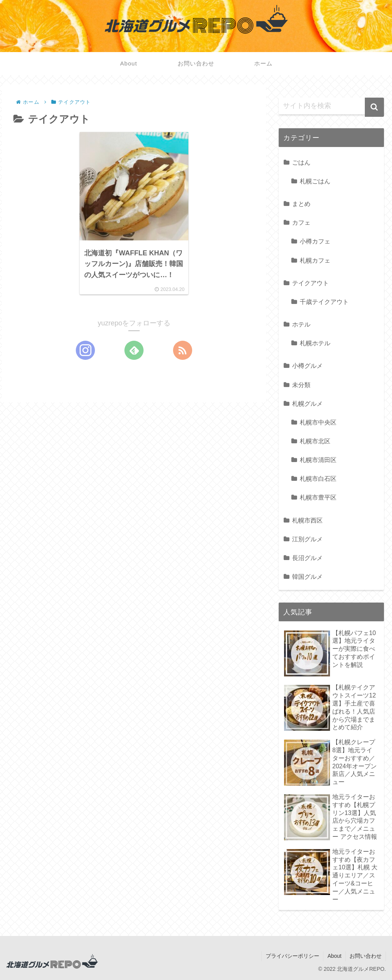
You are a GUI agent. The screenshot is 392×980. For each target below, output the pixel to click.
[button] (374, 107)
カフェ (301, 222)
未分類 (301, 385)
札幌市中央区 (318, 422)
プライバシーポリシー (292, 956)
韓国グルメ (307, 577)
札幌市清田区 (318, 460)
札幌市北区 (315, 441)
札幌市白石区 (318, 479)
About (334, 956)
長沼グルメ (307, 558)
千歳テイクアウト (324, 302)
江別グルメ (307, 539)
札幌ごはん (315, 181)
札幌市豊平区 (318, 497)
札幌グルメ (307, 403)
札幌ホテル (315, 343)
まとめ (301, 204)
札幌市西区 (307, 520)
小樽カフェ (315, 241)
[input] (331, 106)
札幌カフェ (315, 260)
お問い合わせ (366, 956)
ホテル (301, 324)
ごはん (301, 162)
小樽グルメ (307, 366)
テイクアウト (310, 283)
